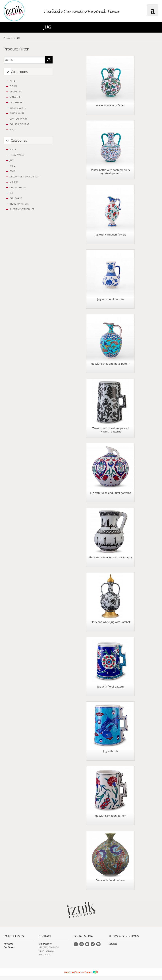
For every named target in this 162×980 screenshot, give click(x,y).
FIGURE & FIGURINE (19, 124)
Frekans (88, 972)
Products (8, 38)
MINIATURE (15, 97)
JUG (18, 38)
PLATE (13, 149)
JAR (11, 193)
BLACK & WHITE (18, 108)
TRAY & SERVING (18, 187)
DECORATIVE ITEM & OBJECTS (25, 177)
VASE (12, 166)
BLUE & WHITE (17, 113)
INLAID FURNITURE (19, 204)
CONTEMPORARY (18, 119)
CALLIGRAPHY (17, 102)
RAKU (12, 130)
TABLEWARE (16, 198)
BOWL (13, 171)
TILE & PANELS (17, 155)
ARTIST (13, 81)
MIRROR (14, 182)
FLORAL (13, 86)
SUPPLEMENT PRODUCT (22, 209)
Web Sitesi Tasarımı (74, 972)
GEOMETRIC (16, 92)
